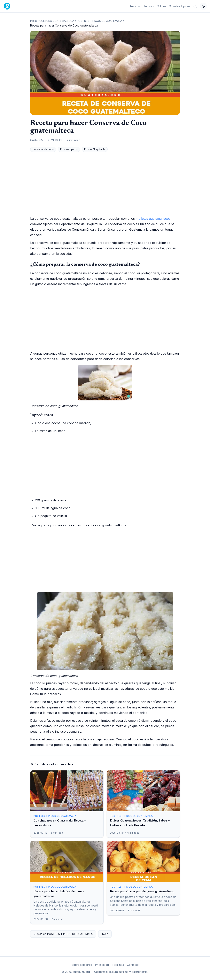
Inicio (34, 21)
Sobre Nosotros (82, 965)
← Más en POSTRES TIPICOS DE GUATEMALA (63, 934)
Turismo (149, 6)
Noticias (135, 6)
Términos (118, 965)
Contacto (133, 965)
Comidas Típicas (179, 6)
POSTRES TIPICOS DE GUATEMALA (99, 21)
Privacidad (102, 965)
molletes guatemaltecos (153, 219)
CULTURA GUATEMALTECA (57, 21)
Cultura (161, 6)
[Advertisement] (105, 184)
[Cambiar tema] (203, 6)
